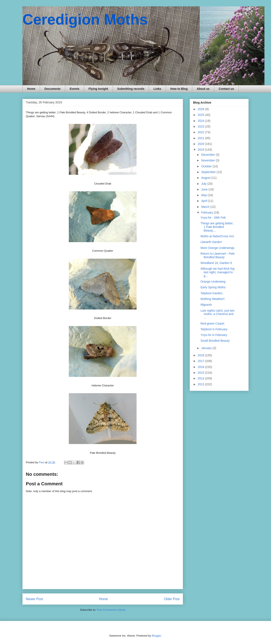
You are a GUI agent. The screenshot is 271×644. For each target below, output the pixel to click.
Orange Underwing (213, 282)
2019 (201, 150)
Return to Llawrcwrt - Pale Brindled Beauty (218, 255)
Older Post (172, 599)
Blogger (156, 636)
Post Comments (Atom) (111, 610)
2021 (201, 138)
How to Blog (179, 89)
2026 (201, 109)
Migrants (206, 305)
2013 (201, 384)
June (205, 189)
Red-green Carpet (212, 323)
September (209, 172)
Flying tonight (98, 89)
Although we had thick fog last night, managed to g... (217, 272)
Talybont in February (214, 329)
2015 (201, 373)
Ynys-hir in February (214, 335)
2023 (201, 126)
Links (157, 89)
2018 (201, 355)
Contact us (226, 89)
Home (31, 89)
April (205, 201)
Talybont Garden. (212, 293)
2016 (201, 367)
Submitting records (131, 89)
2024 (201, 121)
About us (203, 89)
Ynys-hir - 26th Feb (213, 218)
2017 (201, 361)
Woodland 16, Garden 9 (216, 263)
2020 (201, 144)
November (208, 160)
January (207, 348)
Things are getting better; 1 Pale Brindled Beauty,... (217, 227)
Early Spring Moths (213, 287)
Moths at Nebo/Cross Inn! (217, 236)
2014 (201, 378)
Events (75, 89)
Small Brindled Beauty (215, 341)
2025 (201, 115)
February (207, 212)
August (206, 178)
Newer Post (34, 599)
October (207, 166)
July (204, 184)
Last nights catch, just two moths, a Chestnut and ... (217, 314)
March (206, 207)
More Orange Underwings (217, 248)
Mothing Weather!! (213, 299)
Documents (53, 89)
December (208, 155)
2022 (201, 132)
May (204, 195)
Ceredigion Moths (85, 19)
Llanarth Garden (211, 242)
